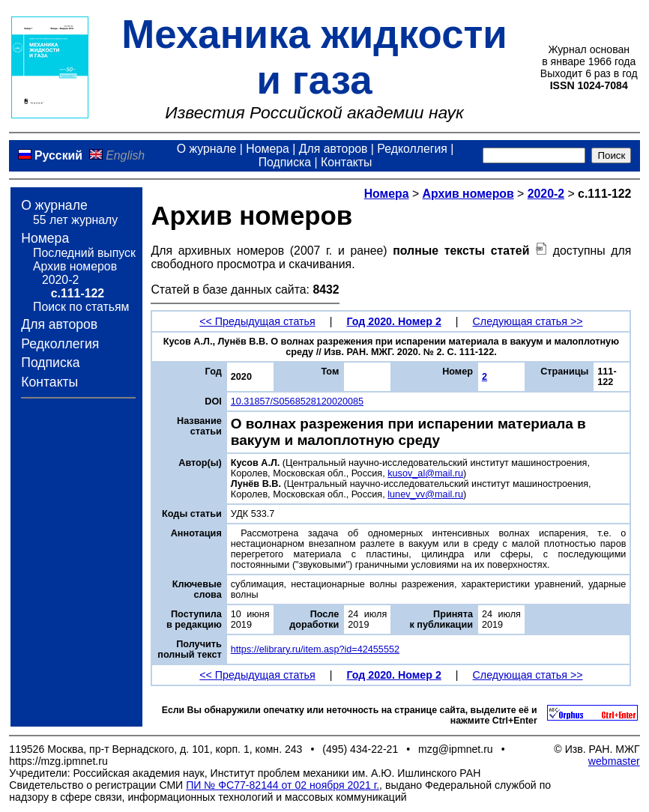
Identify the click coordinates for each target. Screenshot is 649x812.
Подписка (285, 162)
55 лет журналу (75, 220)
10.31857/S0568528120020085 (297, 402)
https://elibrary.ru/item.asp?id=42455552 (315, 649)
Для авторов (333, 149)
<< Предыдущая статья (257, 321)
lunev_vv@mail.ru (425, 494)
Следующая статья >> (528, 321)
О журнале (207, 149)
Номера (268, 149)
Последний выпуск (84, 253)
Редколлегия (412, 149)
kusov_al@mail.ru (425, 473)
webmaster (614, 761)
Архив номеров (75, 266)
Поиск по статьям (81, 307)
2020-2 (60, 280)
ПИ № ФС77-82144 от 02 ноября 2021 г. (283, 785)
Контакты (346, 162)
